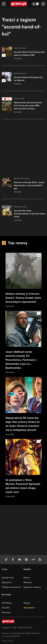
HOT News (7, 603)
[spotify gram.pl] (27, 560)
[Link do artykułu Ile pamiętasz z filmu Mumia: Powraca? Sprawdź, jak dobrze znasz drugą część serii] (24, 468)
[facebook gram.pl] (13, 560)
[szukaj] (4, 4)
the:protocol (29, 608)
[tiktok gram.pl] (7, 560)
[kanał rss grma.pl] (40, 560)
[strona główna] (19, 4)
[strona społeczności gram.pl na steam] (34, 560)
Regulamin (7, 582)
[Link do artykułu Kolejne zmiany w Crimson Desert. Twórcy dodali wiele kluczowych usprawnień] (24, 280)
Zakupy (27, 603)
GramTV (6, 608)
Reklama (28, 582)
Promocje (6, 612)
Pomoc (27, 578)
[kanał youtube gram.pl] (20, 560)
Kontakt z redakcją (32, 587)
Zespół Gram (8, 578)
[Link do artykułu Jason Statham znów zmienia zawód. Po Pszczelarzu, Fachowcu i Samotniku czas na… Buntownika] (24, 342)
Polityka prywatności (11, 587)
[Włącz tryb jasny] (35, 4)
